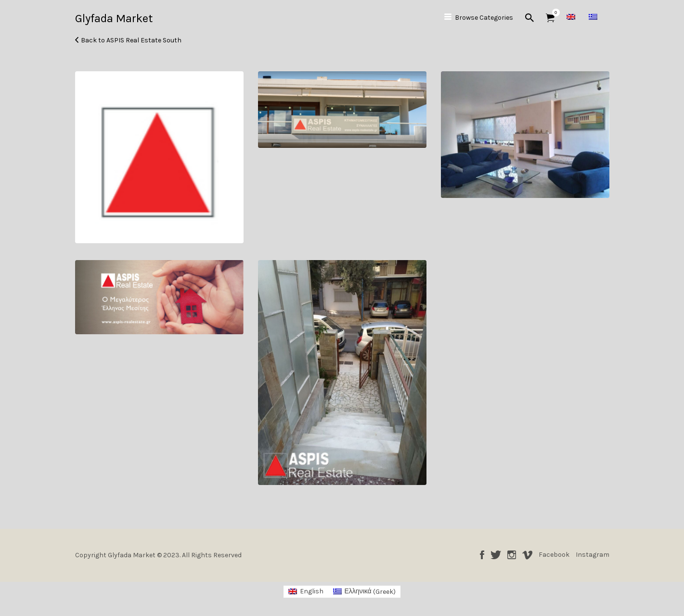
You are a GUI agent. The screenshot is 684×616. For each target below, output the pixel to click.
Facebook (482, 555)
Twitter (496, 555)
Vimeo (527, 555)
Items (553, 13)
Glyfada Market (114, 18)
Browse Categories (484, 18)
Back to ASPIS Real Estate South (131, 40)
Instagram (512, 555)
